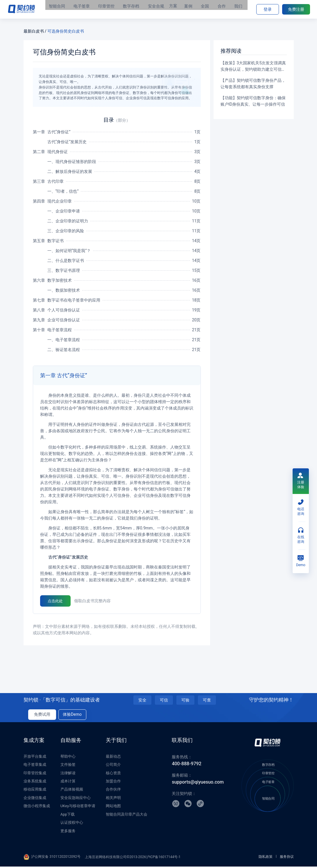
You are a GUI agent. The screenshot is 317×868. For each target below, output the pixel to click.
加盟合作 (113, 783)
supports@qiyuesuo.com (198, 784)
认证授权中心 (72, 824)
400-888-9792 (187, 765)
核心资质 (113, 774)
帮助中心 (68, 758)
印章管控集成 (35, 774)
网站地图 (113, 808)
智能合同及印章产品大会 (127, 816)
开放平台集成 (35, 758)
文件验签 (68, 766)
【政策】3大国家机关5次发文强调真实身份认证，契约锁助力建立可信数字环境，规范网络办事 (253, 67)
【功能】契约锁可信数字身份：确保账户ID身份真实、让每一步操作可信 (253, 101)
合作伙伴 (113, 791)
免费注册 (296, 9)
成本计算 (68, 783)
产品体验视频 (72, 791)
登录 (268, 9)
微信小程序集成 (37, 808)
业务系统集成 (35, 783)
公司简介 (113, 766)
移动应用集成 (35, 791)
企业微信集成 (35, 799)
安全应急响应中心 (76, 799)
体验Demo (72, 716)
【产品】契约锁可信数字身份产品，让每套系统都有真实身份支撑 (253, 84)
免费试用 (42, 716)
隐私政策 (266, 858)
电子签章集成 (35, 766)
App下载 (68, 816)
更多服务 (68, 832)
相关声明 (113, 799)
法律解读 (68, 774)
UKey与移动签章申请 (78, 808)
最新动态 (113, 758)
